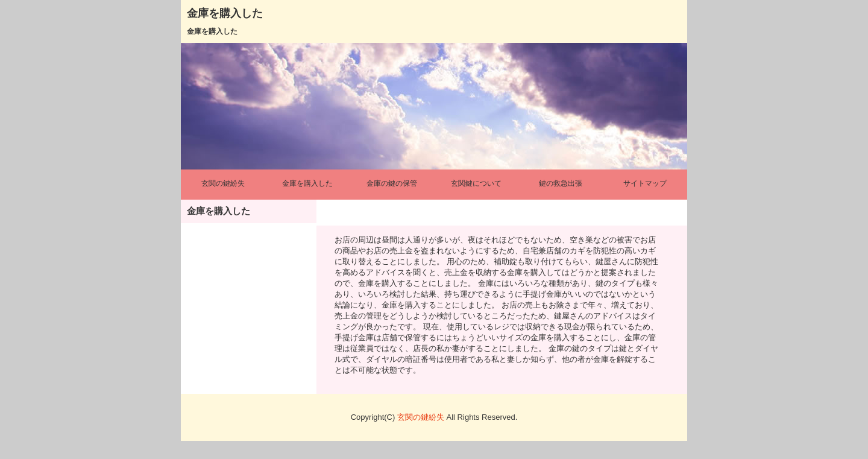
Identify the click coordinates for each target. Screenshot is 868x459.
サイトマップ (645, 183)
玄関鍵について (476, 183)
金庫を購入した (225, 13)
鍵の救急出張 (561, 183)
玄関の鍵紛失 (223, 183)
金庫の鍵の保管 (392, 183)
